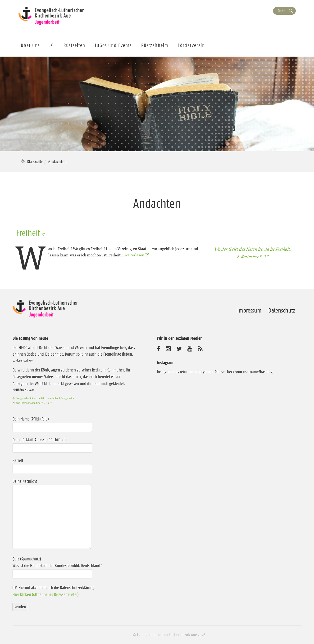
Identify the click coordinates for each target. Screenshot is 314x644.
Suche (281, 11)
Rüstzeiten (74, 45)
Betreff (52, 465)
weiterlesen (134, 255)
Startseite (35, 161)
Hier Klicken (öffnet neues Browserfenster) (46, 595)
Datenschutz (282, 310)
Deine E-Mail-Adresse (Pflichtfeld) (52, 444)
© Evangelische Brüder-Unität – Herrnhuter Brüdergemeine (43, 398)
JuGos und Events (113, 45)
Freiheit (28, 233)
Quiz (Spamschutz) (75, 566)
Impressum (249, 310)
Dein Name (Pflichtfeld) (52, 423)
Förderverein (191, 45)
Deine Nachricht (52, 514)
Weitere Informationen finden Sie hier (32, 403)
